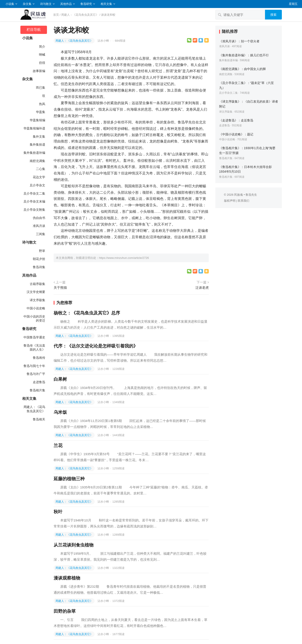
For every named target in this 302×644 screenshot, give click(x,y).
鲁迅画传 (39, 358)
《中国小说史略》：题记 (236, 134)
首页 (56, 15)
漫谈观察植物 (67, 578)
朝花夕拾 (39, 259)
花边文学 (39, 177)
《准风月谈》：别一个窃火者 (239, 41)
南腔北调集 (37, 161)
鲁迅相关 (39, 419)
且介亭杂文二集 (34, 193)
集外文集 (39, 137)
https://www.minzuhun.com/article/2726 (124, 258)
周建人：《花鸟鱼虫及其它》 (80, 15)
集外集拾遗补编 (34, 153)
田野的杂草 (65, 611)
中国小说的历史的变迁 (34, 319)
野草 (42, 251)
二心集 (41, 169)
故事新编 (39, 71)
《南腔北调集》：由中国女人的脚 (242, 69)
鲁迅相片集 (37, 390)
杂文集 (27, 4)
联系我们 (244, 201)
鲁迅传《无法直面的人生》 (34, 348)
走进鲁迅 (39, 382)
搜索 (273, 15)
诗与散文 (46, 4)
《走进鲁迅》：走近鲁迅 (236, 120)
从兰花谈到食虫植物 (74, 545)
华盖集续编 (37, 120)
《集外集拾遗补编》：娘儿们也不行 (244, 55)
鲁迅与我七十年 (34, 366)
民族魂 (239, 195)
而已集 (41, 88)
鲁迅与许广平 (36, 374)
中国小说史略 (36, 308)
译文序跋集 (37, 300)
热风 (42, 104)
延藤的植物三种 (69, 479)
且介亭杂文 (37, 185)
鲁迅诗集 (39, 267)
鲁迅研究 (86, 4)
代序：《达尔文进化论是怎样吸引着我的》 (96, 346)
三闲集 (41, 234)
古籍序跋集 (37, 284)
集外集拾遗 (37, 144)
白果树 (60, 379)
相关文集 (106, 4)
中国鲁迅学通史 (34, 337)
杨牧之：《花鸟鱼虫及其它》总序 (87, 313)
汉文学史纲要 (36, 292)
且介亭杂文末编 (34, 201)
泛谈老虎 (202, 288)
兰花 (58, 445)
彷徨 (42, 63)
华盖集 (41, 112)
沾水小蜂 (104, 41)
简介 (42, 47)
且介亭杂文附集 (34, 210)
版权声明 (230, 201)
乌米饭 (60, 412)
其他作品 (66, 4)
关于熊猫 (60, 288)
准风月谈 (39, 226)
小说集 (10, 4)
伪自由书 (39, 218)
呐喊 (42, 55)
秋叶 (58, 512)
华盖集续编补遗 (34, 128)
